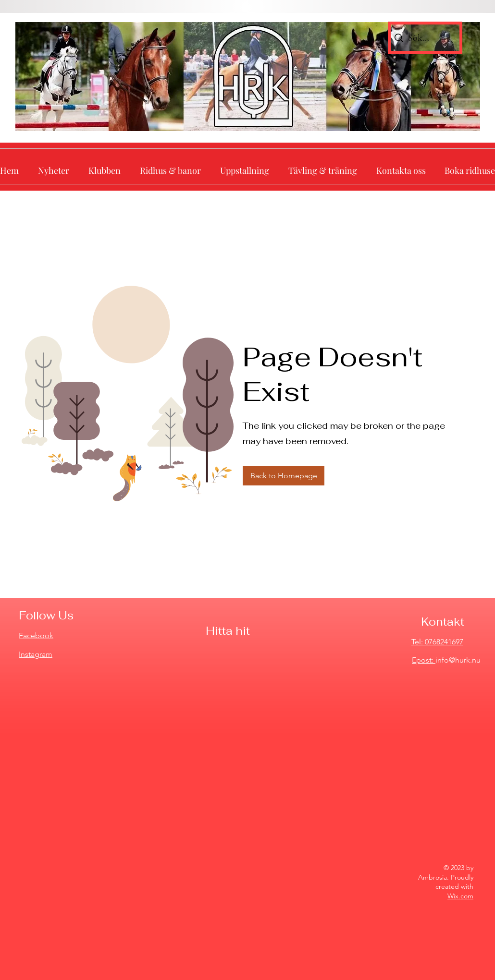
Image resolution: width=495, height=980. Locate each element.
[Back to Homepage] (284, 476)
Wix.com (460, 896)
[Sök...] (424, 38)
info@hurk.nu (458, 660)
